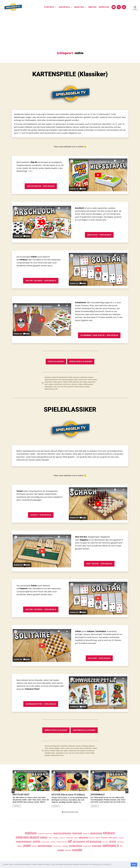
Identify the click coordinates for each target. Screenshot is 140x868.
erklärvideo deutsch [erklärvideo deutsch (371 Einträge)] (27, 837)
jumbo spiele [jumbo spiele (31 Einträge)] (70, 838)
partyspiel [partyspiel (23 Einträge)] (53, 842)
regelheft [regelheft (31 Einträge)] (20, 846)
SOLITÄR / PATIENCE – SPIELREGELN (41, 281)
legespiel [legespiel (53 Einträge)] (104, 837)
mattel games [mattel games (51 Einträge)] (113, 838)
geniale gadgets (68, 380)
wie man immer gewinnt (66, 387)
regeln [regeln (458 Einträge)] (27, 845)
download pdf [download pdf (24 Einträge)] (86, 833)
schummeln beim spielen (77, 751)
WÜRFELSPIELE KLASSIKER (81, 361)
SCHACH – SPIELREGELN (41, 515)
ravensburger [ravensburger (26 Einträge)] (120, 842)
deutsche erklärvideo (80, 377)
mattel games (57, 382)
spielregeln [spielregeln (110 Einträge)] (97, 846)
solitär (80, 384)
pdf (81, 382)
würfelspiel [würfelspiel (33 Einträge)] (68, 850)
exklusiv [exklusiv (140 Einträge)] (44, 837)
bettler (70, 377)
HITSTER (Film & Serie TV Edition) (68, 795)
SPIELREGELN (64, 7)
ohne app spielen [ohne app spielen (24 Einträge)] (45, 842)
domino (91, 377)
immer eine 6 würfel (85, 380)
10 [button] (77, 812)
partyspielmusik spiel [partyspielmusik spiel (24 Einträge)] (62, 842)
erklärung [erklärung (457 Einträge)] (109, 833)
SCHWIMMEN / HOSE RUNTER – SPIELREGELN (99, 335)
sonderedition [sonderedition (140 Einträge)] (76, 846)
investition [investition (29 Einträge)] (56, 838)
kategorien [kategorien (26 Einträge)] (92, 838)
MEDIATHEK (79, 7)
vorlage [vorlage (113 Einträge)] (61, 850)
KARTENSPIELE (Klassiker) (70, 74)
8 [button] (74, 812)
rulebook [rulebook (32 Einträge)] (34, 846)
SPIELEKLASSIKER (70, 410)
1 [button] (63, 812)
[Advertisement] (70, 37)
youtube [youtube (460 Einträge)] (77, 850)
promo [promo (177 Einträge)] (113, 841)
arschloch (55, 377)
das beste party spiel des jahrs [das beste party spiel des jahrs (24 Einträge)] (45, 833)
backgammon (63, 377)
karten (95, 380)
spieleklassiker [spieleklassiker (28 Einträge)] (87, 846)
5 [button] (69, 812)
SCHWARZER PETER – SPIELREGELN (41, 704)
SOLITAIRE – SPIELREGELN (99, 658)
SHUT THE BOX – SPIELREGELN (99, 564)
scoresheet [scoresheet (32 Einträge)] (65, 846)
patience (76, 382)
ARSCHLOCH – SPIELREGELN (99, 235)
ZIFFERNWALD (98, 795)
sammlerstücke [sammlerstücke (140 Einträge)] (45, 846)
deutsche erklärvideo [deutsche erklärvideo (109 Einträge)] (62, 833)
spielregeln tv (49, 387)
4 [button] (68, 812)
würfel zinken (79, 387)
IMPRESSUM (104, 7)
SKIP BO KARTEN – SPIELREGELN (41, 186)
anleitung (48, 377)
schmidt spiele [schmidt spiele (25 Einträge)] (57, 846)
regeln (85, 382)
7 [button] (72, 812)
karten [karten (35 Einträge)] (76, 838)
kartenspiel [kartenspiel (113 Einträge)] (84, 837)
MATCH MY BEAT (21, 795)
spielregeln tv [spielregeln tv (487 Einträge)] (111, 845)
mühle (70, 382)
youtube (87, 387)
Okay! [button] (134, 864)
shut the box (67, 384)
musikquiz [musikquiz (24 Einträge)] (121, 838)
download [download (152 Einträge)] (77, 833)
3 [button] (66, 812)
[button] (112, 865)
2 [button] (64, 812)
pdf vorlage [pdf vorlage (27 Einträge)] (105, 842)
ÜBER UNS (92, 7)
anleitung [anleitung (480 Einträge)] (31, 833)
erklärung (48, 380)
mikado (65, 382)
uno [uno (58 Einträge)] (121, 846)
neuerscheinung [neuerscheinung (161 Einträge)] (24, 841)
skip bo (74, 384)
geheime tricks (56, 380)
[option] (31, 790)
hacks (76, 380)
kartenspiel (48, 382)
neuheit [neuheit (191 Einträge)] (36, 841)
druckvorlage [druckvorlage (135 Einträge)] (96, 833)
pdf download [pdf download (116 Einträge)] (79, 841)
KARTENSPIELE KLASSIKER (84, 730)
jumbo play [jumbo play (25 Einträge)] (62, 838)
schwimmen (58, 384)
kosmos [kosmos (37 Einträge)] (98, 838)
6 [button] (71, 812)
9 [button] (76, 812)
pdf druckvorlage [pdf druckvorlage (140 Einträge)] (94, 841)
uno (56, 387)
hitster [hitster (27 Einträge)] (50, 838)
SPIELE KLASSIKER (56, 361)
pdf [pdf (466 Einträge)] (70, 841)
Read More (17, 806)
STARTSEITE (49, 7)
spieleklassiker (88, 384)
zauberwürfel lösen (51, 389)
